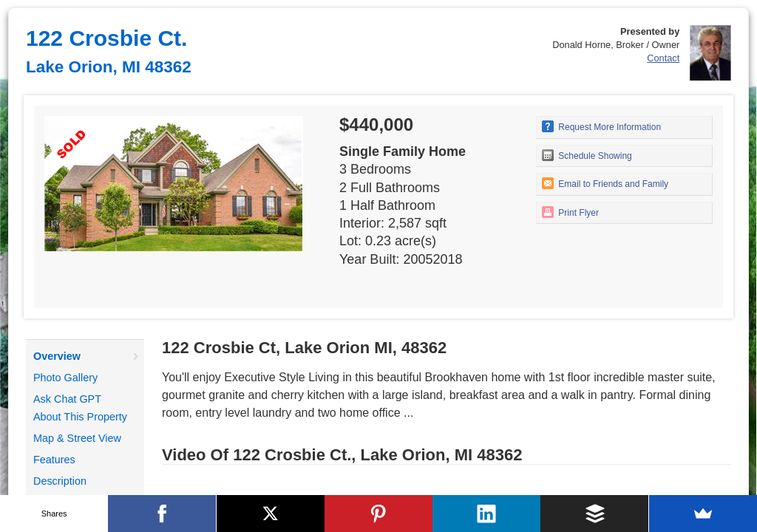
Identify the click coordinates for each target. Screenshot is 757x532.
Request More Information (601, 126)
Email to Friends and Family (605, 183)
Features (54, 460)
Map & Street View (77, 438)
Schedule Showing (587, 155)
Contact (663, 58)
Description (60, 481)
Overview (57, 356)
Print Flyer (570, 212)
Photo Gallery (65, 378)
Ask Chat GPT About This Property (80, 408)
